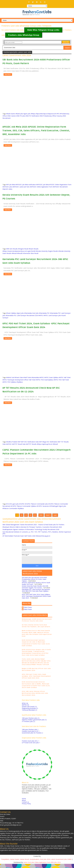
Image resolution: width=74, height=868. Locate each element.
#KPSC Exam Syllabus (51, 377)
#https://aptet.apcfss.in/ (45, 444)
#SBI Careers (12, 116)
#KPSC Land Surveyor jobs (52, 315)
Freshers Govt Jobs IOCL (31, 745)
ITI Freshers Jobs (28, 726)
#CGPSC (22, 504)
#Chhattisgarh (54, 506)
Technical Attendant (29, 714)
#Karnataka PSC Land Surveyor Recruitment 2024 (22, 315)
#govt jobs (27, 114)
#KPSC (41, 315)
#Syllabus (20, 382)
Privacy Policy (26, 808)
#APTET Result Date (19, 444)
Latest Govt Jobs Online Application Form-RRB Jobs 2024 (42, 866)
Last (55, 517)
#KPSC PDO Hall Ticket (61, 380)
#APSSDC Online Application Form (41, 187)
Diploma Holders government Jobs (34, 724)
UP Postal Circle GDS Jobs (31, 747)
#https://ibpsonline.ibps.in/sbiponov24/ (44, 114)
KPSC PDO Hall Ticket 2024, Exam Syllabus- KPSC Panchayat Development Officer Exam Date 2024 (36, 600)
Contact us (25, 806)
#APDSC (9, 444)
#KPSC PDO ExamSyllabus (45, 380)
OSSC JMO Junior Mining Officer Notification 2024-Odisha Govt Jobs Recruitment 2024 (35, 697)
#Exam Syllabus (11, 313)
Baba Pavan (28, 612)
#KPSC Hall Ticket (65, 377)
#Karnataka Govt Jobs (31, 313)
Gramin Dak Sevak (29, 711)
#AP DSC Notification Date (30, 442)
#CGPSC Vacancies (43, 506)
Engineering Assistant (30, 712)
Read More (8, 74)
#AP (19, 442)
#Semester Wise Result (31, 253)
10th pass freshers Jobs (31, 722)
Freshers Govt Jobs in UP (31, 735)
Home (24, 803)
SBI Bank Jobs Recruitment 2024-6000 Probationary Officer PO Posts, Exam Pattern (34, 583)
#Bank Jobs (19, 114)
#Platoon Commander (10, 508)
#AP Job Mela (11, 185)
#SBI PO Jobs (21, 116)
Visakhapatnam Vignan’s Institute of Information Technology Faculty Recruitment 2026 (31, 534)
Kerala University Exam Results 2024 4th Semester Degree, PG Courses (35, 591)
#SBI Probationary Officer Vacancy (51, 116)
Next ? (48, 517)
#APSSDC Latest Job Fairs (21, 187)
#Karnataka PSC (44, 313)
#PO (58, 114)
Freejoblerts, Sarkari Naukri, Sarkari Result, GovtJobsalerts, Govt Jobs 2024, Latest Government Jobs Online (36, 863)
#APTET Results (31, 444)
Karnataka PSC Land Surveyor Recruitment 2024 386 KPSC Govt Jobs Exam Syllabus (36, 594)
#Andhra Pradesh (12, 442)
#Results (20, 253)
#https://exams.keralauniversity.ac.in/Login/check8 (19, 251)
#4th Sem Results (12, 249)
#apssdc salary (7, 189)
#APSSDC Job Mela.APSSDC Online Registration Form (54, 185)
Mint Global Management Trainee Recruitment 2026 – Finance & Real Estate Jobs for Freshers (33, 529)
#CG (8, 504)
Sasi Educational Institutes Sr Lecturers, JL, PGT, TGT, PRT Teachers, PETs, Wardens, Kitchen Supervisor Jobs (37, 537)
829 (41, 517)
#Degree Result (23, 249)
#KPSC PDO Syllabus (9, 382)
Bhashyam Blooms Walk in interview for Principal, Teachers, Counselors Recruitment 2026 (32, 531)
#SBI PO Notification (32, 116)
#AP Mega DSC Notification (48, 442)
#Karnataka (35, 377)
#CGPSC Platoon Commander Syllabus (24, 506)
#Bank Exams (11, 114)
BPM (25, 707)
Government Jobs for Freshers (32, 737)
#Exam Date (19, 377)
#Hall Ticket (27, 377)
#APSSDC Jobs (7, 187)
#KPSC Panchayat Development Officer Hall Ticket (19, 380)
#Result (14, 253)
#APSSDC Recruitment (60, 187)
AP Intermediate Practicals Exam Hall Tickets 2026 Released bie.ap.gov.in (26, 540)
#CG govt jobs (14, 504)
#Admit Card (10, 377)
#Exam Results (34, 249)
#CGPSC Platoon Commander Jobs (37, 504)
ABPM (25, 709)
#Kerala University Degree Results (47, 251)
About (24, 804)
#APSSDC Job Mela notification (26, 185)
